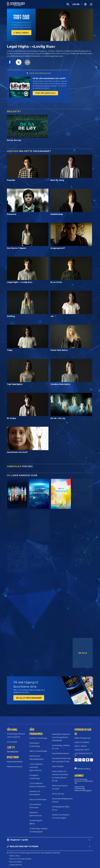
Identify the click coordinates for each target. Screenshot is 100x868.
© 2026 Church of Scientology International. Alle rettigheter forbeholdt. (34, 853)
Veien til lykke (58, 766)
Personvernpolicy (15, 862)
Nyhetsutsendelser (15, 762)
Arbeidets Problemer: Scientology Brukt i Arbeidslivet (61, 737)
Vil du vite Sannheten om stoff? (49, 78)
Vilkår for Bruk (14, 856)
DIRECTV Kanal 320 (82, 738)
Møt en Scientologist (38, 751)
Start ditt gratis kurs (45, 93)
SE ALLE (83, 653)
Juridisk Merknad (15, 865)
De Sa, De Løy (58, 794)
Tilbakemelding (84, 769)
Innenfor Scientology (38, 738)
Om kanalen (12, 742)
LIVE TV (11, 747)
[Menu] (91, 4)
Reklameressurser (15, 766)
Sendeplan (13, 752)
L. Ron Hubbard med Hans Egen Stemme (36, 767)
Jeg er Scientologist (38, 799)
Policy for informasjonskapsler (20, 859)
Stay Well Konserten (60, 753)
